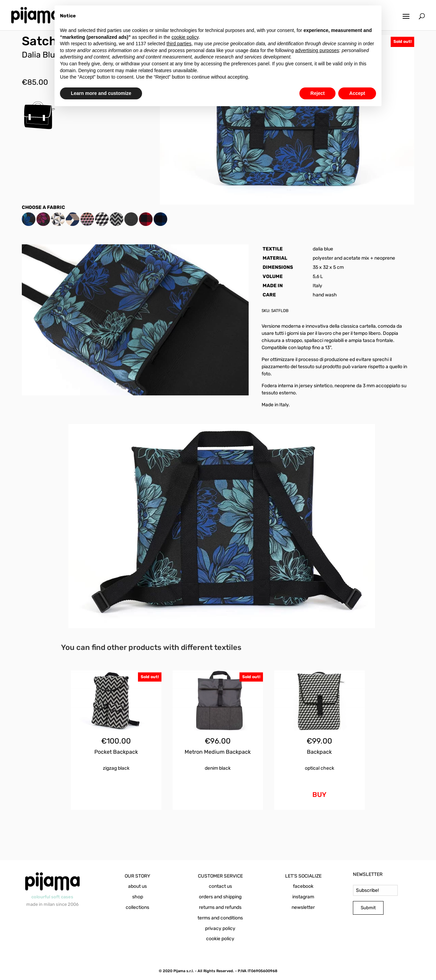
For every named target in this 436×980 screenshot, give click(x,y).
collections (137, 907)
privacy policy (220, 928)
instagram (303, 897)
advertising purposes (317, 50)
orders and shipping (220, 897)
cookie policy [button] (185, 37)
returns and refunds (220, 907)
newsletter (303, 907)
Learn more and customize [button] (101, 93)
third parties (179, 44)
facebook (303, 886)
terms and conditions (220, 918)
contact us (220, 886)
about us (137, 886)
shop (138, 897)
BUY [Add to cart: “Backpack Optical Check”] (319, 795)
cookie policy (220, 939)
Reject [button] (317, 93)
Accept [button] (357, 93)
